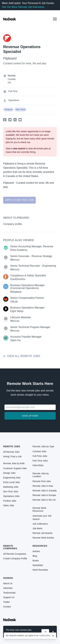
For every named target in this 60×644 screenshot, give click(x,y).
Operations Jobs (11, 496)
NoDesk (8, 578)
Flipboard (10, 58)
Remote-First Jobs (42, 481)
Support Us (9, 597)
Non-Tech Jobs (11, 492)
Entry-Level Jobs (12, 482)
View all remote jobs (22, 356)
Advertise (8, 588)
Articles (36, 551)
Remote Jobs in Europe (44, 495)
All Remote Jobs (11, 452)
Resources (40, 546)
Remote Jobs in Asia (43, 486)
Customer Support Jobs (15, 468)
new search (19, 148)
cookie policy (45, 636)
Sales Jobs (9, 505)
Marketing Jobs (11, 487)
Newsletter (38, 565)
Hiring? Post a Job (12, 457)
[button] (55, 19)
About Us (8, 583)
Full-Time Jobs (40, 456)
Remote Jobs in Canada (45, 491)
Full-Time (13, 91)
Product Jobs (10, 501)
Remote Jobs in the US (44, 500)
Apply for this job (19, 200)
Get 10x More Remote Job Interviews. (23, 7)
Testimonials (9, 593)
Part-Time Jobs (40, 461)
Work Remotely (40, 570)
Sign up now (30, 416)
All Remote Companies (15, 554)
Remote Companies (10, 547)
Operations (14, 100)
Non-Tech (20, 109)
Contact (7, 607)
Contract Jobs (40, 451)
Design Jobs (9, 473)
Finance (8, 109)
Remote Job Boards (43, 533)
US (9, 82)
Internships (38, 465)
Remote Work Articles (43, 538)
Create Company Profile (15, 558)
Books (36, 561)
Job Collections (40, 524)
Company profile (13, 224)
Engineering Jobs (12, 478)
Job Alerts (38, 528)
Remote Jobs (12, 446)
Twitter (6, 602)
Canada (12, 79)
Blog (35, 556)
